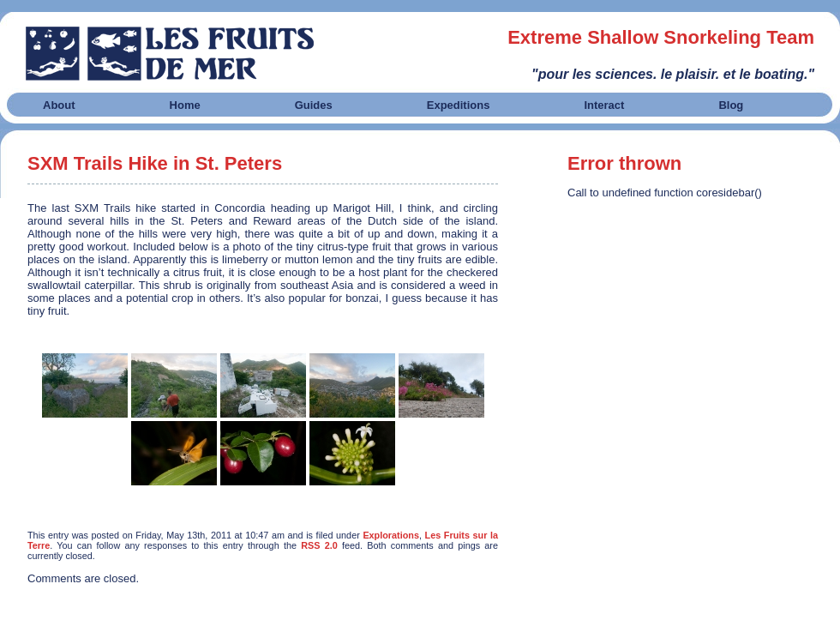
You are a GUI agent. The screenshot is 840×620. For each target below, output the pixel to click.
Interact (604, 105)
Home (185, 105)
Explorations (391, 535)
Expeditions (459, 105)
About (59, 105)
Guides (314, 105)
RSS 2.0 (319, 545)
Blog (731, 105)
